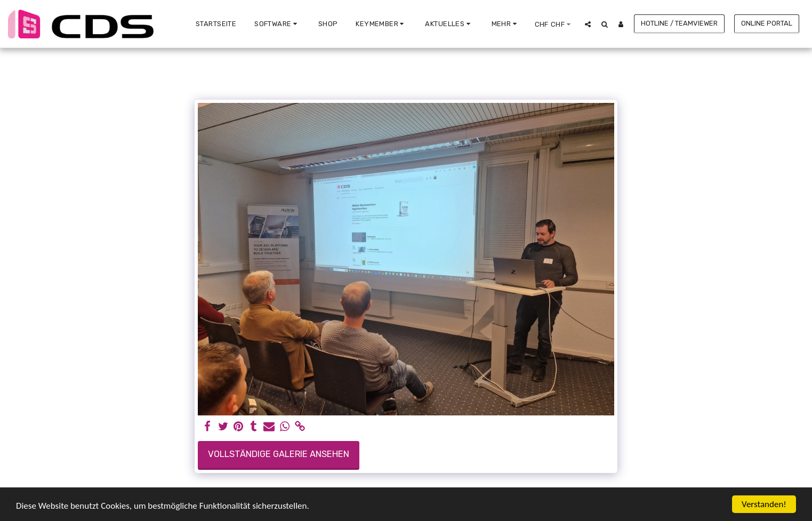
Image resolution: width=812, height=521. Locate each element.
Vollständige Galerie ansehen (279, 454)
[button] (277, 24)
